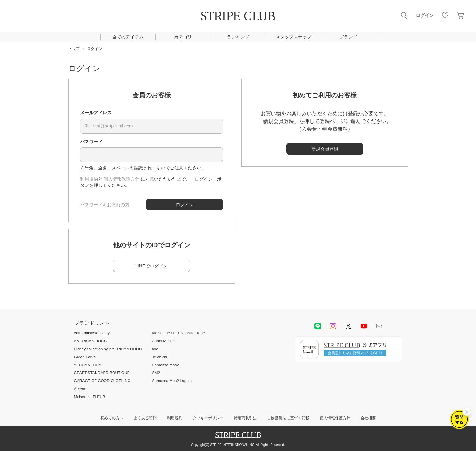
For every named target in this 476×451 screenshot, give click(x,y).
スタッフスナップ (293, 37)
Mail (379, 326)
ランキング (238, 37)
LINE (318, 326)
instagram (333, 326)
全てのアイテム (128, 37)
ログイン (425, 15)
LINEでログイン (151, 266)
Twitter (348, 326)
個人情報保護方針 (121, 179)
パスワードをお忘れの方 (105, 205)
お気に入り (445, 15)
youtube (364, 326)
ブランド (348, 37)
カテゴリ (183, 37)
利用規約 (89, 179)
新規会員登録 (325, 149)
